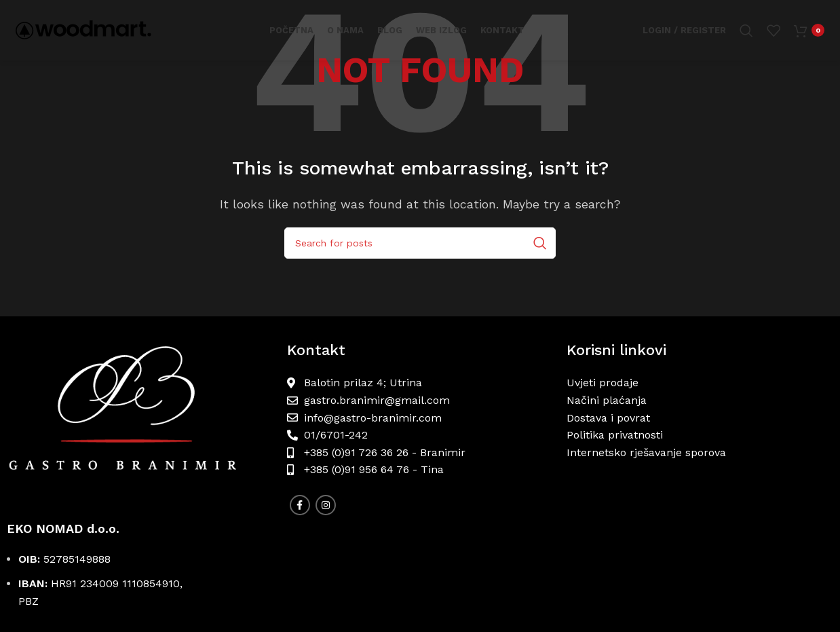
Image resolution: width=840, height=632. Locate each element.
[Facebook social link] (300, 505)
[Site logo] (83, 30)
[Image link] (140, 419)
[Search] (746, 31)
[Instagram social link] (326, 505)
